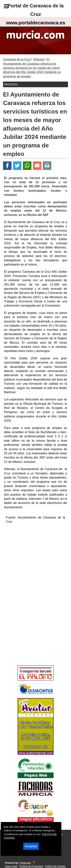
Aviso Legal (11, 866)
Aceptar (31, 846)
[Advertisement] (30, 637)
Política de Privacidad (31, 866)
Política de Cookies (55, 866)
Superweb (25, 863)
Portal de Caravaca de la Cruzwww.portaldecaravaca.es (36, 14)
